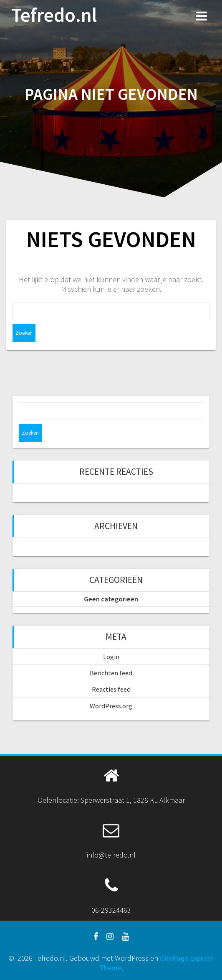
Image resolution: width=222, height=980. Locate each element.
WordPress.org (111, 706)
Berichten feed (111, 673)
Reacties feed (111, 689)
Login (111, 657)
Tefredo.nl (54, 15)
